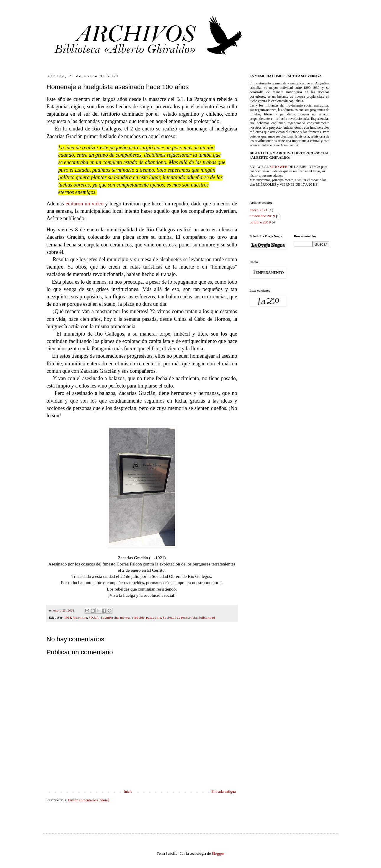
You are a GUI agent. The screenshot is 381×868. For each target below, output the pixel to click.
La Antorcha (110, 618)
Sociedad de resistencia (180, 618)
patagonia (154, 618)
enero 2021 (259, 210)
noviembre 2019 (262, 216)
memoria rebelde (132, 618)
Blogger (218, 854)
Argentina (80, 618)
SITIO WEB (279, 167)
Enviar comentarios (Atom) (89, 800)
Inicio (128, 792)
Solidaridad (207, 618)
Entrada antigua (224, 792)
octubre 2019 (260, 223)
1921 (68, 618)
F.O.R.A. (94, 618)
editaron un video (85, 204)
